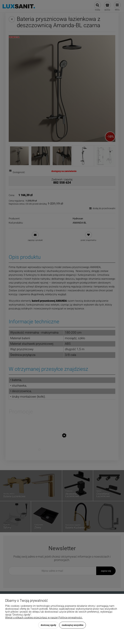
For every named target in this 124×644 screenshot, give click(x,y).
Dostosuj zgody (48, 625)
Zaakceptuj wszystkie (73, 625)
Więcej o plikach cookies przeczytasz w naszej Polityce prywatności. (44, 618)
